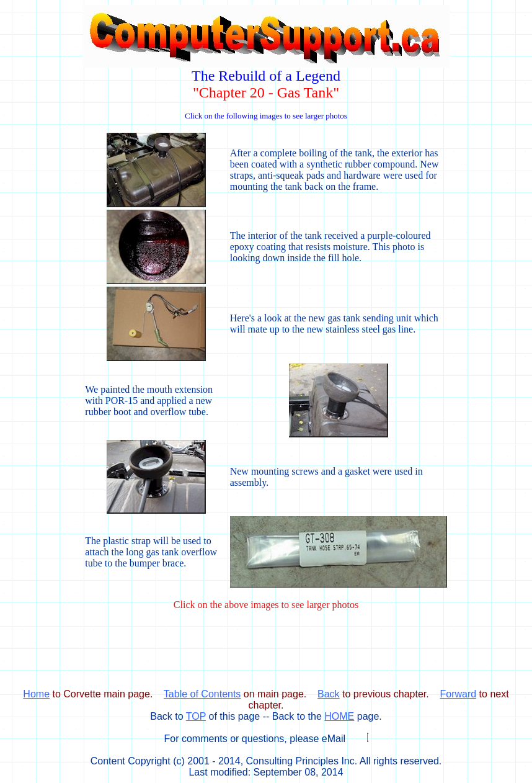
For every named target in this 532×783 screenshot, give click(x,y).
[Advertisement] (266, 660)
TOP (196, 716)
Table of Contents (202, 694)
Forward (458, 694)
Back (329, 694)
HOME (339, 716)
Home (36, 694)
